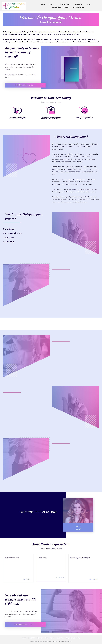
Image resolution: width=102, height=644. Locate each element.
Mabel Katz (42, 558)
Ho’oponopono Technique (80, 558)
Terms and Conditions (14, 643)
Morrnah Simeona (12, 558)
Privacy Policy (4, 643)
